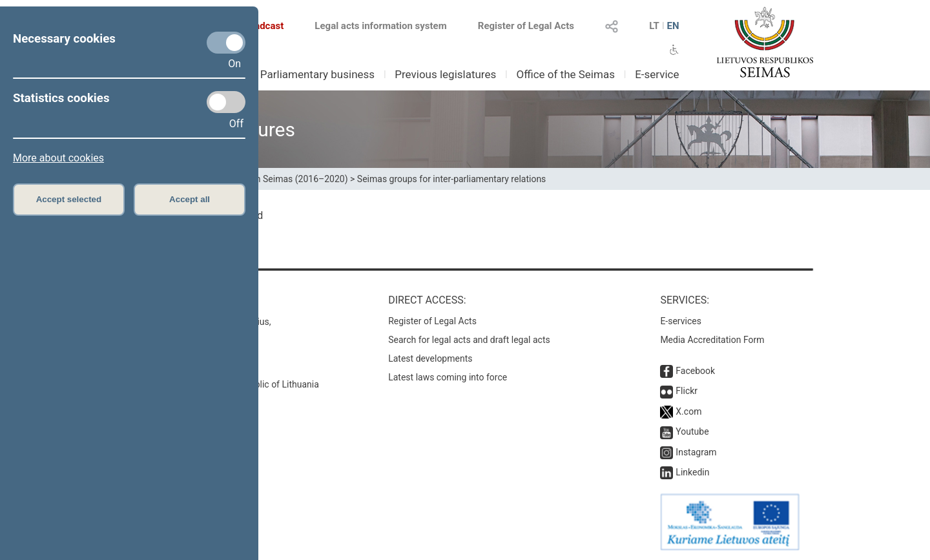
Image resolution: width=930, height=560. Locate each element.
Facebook (695, 371)
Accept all (190, 199)
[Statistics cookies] (226, 102)
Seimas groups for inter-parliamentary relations (452, 179)
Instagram (696, 452)
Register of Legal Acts (526, 26)
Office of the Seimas (565, 74)
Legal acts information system (380, 26)
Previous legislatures (445, 74)
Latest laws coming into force (448, 377)
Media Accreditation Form (712, 340)
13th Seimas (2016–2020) (295, 179)
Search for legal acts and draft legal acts (469, 340)
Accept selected (69, 199)
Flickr (687, 391)
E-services (681, 321)
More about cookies (58, 158)
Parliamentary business (317, 74)
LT (654, 26)
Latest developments (430, 358)
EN (673, 26)
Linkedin (692, 472)
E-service (657, 74)
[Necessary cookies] (226, 43)
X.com (688, 411)
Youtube (692, 431)
